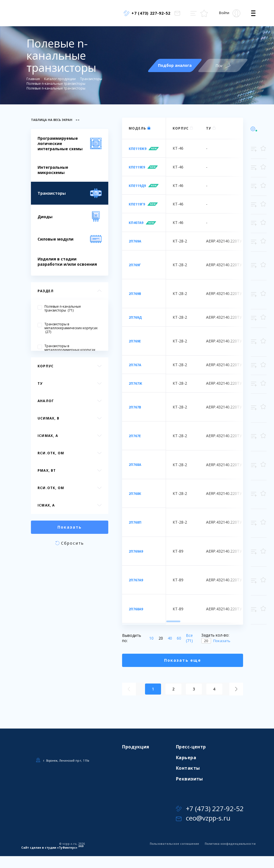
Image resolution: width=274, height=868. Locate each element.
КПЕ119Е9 (137, 167)
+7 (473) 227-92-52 (210, 808)
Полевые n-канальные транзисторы (56, 84)
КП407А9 (136, 223)
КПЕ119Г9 (137, 204)
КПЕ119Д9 (137, 186)
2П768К (135, 494)
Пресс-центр (191, 747)
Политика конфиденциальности (230, 844)
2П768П (135, 522)
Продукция (136, 747)
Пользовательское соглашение (174, 844)
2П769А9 (136, 551)
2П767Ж (135, 383)
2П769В (135, 294)
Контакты (188, 768)
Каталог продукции (60, 79)
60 (178, 638)
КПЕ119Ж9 (137, 149)
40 (169, 638)
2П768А (135, 465)
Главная (33, 79)
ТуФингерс (67, 848)
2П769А (135, 241)
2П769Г (135, 265)
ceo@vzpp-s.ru (203, 818)
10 (150, 638)
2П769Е (135, 341)
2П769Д (135, 317)
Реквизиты (189, 779)
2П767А (135, 365)
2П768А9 (136, 609)
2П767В (135, 407)
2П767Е (135, 436)
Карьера (186, 758)
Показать (222, 641)
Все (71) (189, 638)
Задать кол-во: (215, 635)
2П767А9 (136, 580)
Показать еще (183, 660)
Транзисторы (91, 79)
